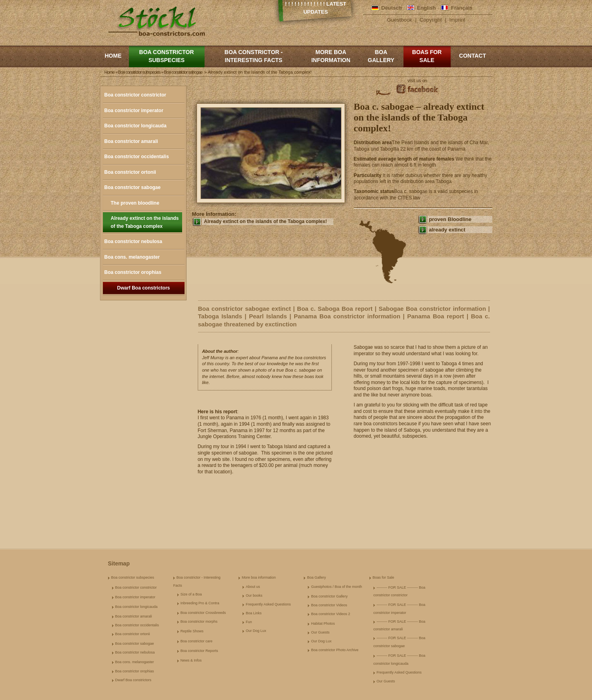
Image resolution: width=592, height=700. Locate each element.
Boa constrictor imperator (134, 111)
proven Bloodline (450, 219)
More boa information (331, 56)
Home (113, 56)
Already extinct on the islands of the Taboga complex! (266, 221)
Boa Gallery (381, 56)
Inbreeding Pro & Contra (200, 603)
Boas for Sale (427, 56)
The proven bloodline (135, 203)
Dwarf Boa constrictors (143, 288)
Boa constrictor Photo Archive (335, 650)
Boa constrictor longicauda (135, 126)
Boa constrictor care (197, 641)
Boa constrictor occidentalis (137, 157)
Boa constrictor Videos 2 (330, 614)
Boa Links (254, 613)
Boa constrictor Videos (329, 605)
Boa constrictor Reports (199, 651)
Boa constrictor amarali (131, 141)
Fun (249, 622)
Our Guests (320, 632)
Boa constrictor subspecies (167, 56)
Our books (254, 595)
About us (253, 587)
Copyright (431, 20)
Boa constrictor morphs (199, 622)
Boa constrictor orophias (133, 272)
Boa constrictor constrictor (135, 95)
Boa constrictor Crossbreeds (203, 613)
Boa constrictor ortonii (130, 172)
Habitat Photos (323, 624)
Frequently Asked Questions (268, 604)
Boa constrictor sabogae (133, 187)
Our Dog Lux (256, 631)
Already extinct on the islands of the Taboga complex (145, 222)
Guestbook (400, 20)
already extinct (447, 230)
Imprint (458, 20)
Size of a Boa (191, 594)
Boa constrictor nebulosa (133, 241)
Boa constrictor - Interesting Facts (254, 56)
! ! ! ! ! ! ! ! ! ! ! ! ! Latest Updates (316, 8)
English (426, 8)
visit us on (417, 80)
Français (462, 8)
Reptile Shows (192, 631)
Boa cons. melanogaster (132, 257)
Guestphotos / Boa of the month (336, 587)
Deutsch (392, 8)
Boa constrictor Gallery (329, 596)
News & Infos (191, 660)
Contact (473, 56)
